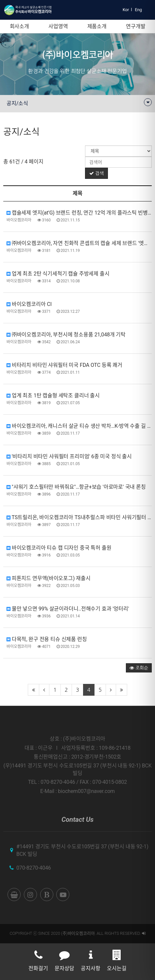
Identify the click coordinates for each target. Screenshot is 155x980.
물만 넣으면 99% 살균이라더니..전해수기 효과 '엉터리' (68, 609)
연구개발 (136, 26)
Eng (138, 10)
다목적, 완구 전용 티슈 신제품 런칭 (47, 639)
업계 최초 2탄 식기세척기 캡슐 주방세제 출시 (58, 274)
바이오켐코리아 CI (29, 304)
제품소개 (97, 26)
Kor (126, 10)
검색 (96, 173)
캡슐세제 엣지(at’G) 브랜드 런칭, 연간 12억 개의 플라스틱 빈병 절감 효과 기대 (79, 213)
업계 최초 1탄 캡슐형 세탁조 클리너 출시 (53, 396)
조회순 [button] (139, 668)
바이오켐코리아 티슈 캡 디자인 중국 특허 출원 (59, 548)
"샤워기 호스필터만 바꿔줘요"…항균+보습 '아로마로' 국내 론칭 (76, 487)
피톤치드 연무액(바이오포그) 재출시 (49, 578)
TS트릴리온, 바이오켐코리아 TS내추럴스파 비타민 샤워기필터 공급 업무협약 (79, 517)
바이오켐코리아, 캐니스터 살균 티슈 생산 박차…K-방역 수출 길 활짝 (79, 426)
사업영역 (58, 26)
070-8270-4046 (34, 868)
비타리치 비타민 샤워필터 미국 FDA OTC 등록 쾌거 (64, 365)
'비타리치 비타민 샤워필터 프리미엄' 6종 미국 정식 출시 (69, 456)
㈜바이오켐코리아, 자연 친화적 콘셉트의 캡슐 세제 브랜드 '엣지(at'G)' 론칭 (79, 243)
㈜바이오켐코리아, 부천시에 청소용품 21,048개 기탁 (66, 335)
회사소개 (19, 26)
